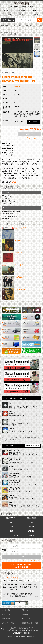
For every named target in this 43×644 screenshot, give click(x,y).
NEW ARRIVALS (7, 25)
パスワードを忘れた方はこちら (31, 560)
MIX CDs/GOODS (12, 536)
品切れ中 (30, 134)
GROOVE (31, 536)
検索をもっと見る (32, 446)
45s (37, 25)
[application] (33, 122)
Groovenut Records (21, 633)
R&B (12, 531)
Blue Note (17, 86)
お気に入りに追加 (35, 138)
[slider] (35, 122)
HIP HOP (31, 527)
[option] (17, 52)
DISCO (32, 25)
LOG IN (22, 557)
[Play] (30, 122)
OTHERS (31, 531)
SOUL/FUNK (18, 25)
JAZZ (26, 25)
